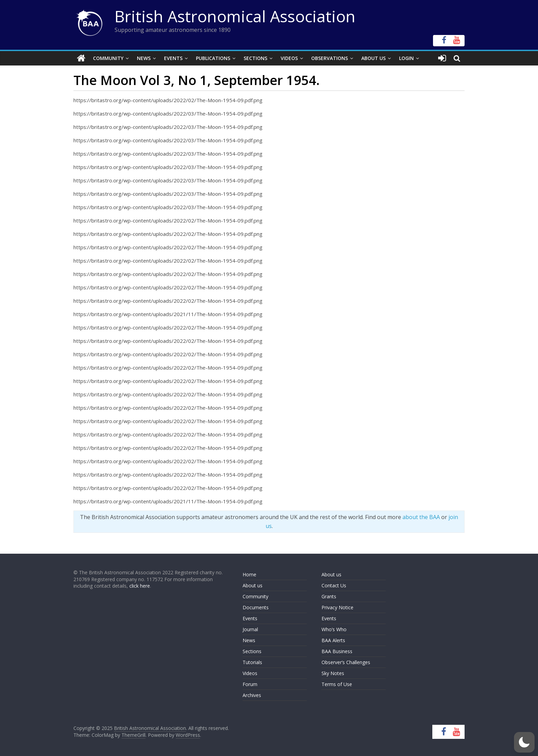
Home (249, 574)
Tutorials (252, 662)
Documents (256, 607)
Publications (213, 58)
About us (253, 585)
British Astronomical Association (235, 16)
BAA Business (337, 651)
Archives (252, 695)
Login (406, 58)
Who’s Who (334, 629)
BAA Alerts (333, 640)
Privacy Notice (337, 607)
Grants (329, 596)
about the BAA (421, 517)
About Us (373, 58)
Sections (255, 58)
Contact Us (334, 585)
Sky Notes (333, 673)
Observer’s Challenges (346, 662)
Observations (330, 58)
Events (173, 58)
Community (108, 58)
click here (140, 586)
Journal (250, 629)
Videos (289, 58)
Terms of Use (337, 684)
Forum (250, 684)
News (144, 58)
